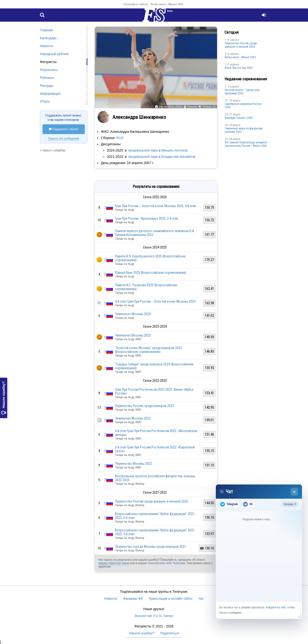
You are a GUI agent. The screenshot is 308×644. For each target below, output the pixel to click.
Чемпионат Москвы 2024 (133, 314)
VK (248, 504)
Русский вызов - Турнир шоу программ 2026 (242, 92)
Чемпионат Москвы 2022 (133, 418)
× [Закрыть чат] (294, 492)
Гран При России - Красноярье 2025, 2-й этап (147, 218)
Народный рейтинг (55, 54)
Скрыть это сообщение (64, 139)
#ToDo (45, 102)
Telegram (229, 504)
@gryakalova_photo (170, 107)
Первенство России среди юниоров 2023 (144, 406)
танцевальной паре (143, 150)
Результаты (49, 70)
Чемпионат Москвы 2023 (133, 335)
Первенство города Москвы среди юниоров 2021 (151, 547)
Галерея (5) (209, 107)
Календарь (48, 38)
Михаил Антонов (174, 150)
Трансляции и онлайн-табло (171, 599)
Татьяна (192, 107)
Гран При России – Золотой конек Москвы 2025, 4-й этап (156, 206)
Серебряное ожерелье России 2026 (243, 106)
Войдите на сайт (276, 607)
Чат (201, 599)
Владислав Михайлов (178, 157)
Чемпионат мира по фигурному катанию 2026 (244, 130)
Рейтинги (47, 78)
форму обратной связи (114, 563)
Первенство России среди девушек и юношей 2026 (241, 45)
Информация (50, 94)
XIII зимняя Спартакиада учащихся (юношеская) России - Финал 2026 (246, 144)
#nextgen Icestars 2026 (239, 118)
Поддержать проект (64, 129)
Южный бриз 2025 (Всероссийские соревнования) (151, 273)
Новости (46, 46)
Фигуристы (48, 62)
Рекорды (47, 86)
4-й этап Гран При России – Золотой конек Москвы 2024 (155, 301)
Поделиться (170, 633)
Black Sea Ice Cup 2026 (239, 68)
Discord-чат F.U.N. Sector (154, 616)
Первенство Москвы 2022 (133, 464)
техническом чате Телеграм (166, 563)
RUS (120, 138)
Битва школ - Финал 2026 (167, 4)
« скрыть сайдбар (53, 150)
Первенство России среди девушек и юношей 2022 (151, 501)
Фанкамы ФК (133, 599)
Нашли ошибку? (4, 398)
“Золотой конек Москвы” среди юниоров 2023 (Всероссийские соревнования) (148, 350)
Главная (46, 30)
